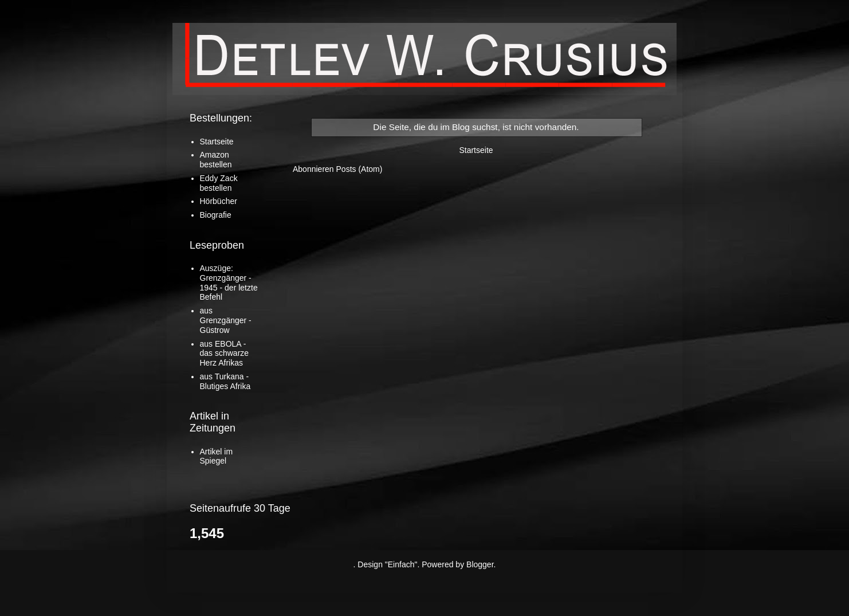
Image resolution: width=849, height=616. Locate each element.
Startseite (476, 150)
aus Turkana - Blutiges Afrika (225, 381)
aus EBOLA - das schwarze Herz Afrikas (225, 354)
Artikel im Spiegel (217, 456)
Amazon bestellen (216, 160)
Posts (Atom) (359, 169)
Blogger (480, 564)
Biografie (216, 215)
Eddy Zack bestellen (219, 183)
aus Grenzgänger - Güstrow (226, 320)
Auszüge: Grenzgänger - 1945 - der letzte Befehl (229, 283)
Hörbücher (219, 201)
